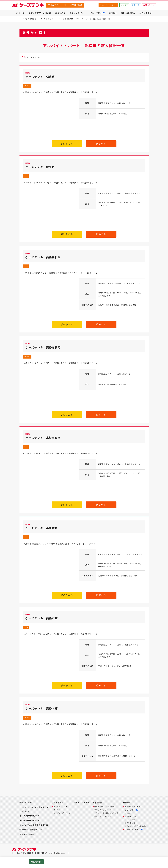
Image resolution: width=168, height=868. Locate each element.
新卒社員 (136, 5)
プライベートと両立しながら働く (107, 813)
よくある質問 (145, 13)
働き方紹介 (60, 13)
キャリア (124, 5)
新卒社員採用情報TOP (29, 820)
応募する (101, 144)
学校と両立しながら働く (104, 816)
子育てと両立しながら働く (105, 807)
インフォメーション (28, 834)
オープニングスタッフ (62, 813)
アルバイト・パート (108, 5)
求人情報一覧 (58, 803)
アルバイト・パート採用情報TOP (61, 19)
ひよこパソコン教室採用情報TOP (34, 825)
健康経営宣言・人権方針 (40, 13)
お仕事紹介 (26, 811)
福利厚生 (113, 13)
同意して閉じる (36, 862)
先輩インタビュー (78, 13)
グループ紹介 (96, 13)
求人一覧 (20, 13)
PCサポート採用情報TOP (31, 830)
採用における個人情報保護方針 (137, 826)
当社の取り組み (128, 13)
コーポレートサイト (133, 830)
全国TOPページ (26, 803)
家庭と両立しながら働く (104, 810)
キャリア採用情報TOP (29, 816)
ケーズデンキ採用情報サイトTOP (32, 19)
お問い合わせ (149, 5)
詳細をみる (67, 144)
